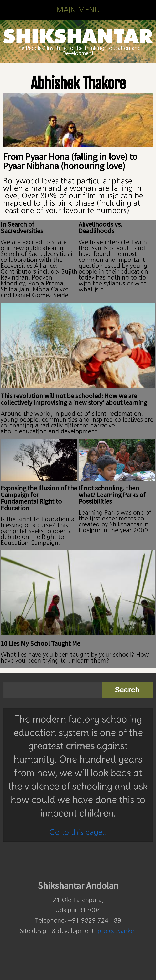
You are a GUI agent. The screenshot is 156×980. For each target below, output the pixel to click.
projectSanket (117, 931)
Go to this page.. (78, 832)
